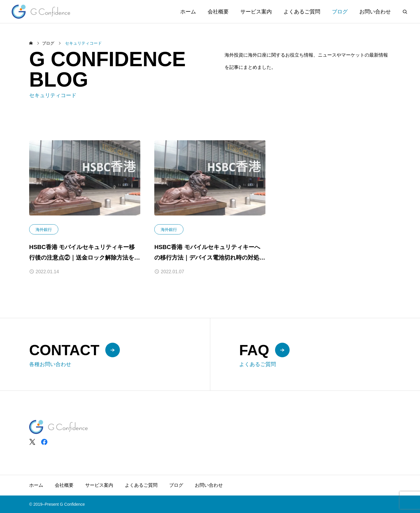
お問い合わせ (375, 12)
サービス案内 (256, 12)
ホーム (188, 12)
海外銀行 (44, 230)
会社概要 (218, 12)
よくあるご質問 (302, 12)
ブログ (340, 12)
